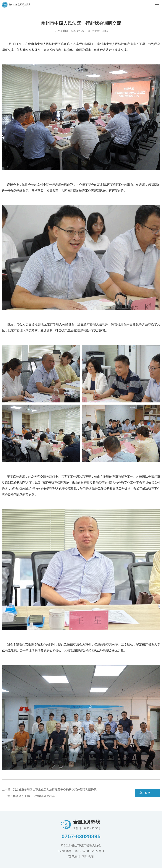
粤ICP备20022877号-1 (89, 851)
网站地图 (88, 857)
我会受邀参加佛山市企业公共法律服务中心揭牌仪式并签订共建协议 (55, 789)
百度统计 (74, 857)
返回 (148, 793)
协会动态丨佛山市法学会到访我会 (34, 796)
